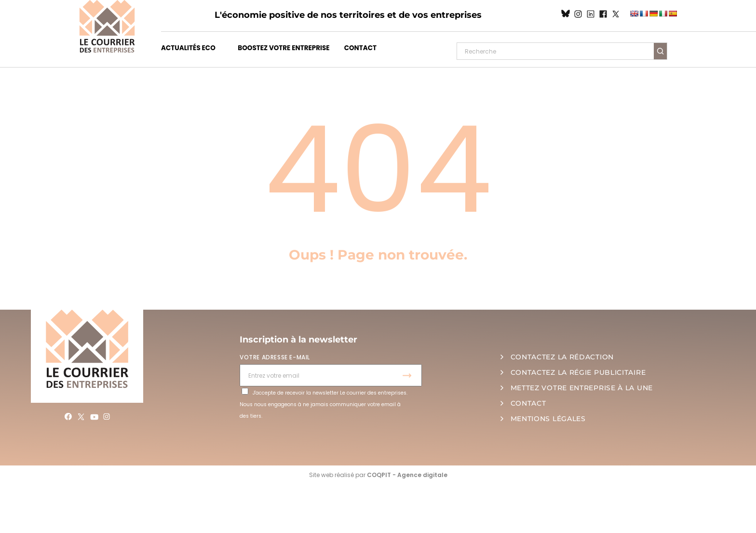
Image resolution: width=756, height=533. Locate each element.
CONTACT (360, 48)
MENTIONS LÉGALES (548, 419)
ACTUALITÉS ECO (188, 48)
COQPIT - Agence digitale (407, 475)
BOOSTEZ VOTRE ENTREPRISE (283, 48)
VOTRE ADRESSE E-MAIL (275, 357)
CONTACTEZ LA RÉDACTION (562, 357)
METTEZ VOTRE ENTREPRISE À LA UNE (582, 388)
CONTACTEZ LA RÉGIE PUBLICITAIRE (578, 372)
